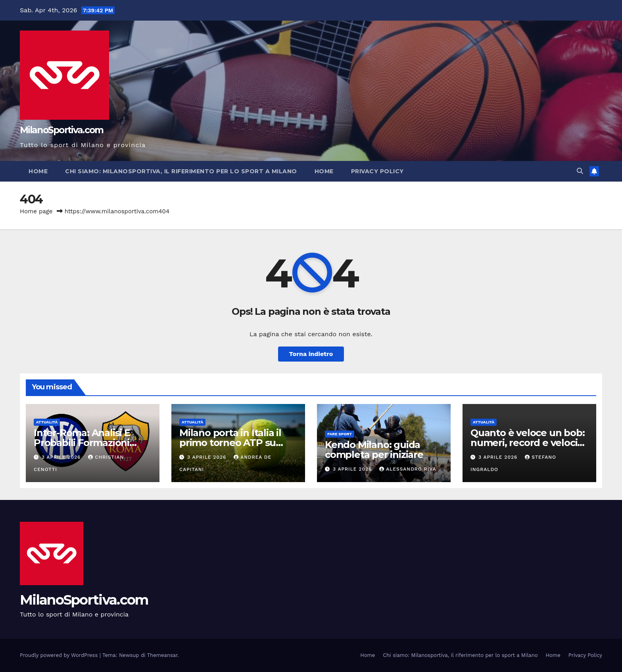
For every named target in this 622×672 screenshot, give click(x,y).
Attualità (47, 422)
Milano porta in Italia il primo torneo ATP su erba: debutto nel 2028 (233, 443)
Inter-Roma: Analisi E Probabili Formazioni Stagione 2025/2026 (82, 443)
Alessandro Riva (408, 469)
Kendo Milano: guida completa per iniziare (374, 450)
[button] (580, 171)
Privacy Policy (377, 171)
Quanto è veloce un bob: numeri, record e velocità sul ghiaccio (529, 443)
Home (38, 171)
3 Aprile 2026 (62, 457)
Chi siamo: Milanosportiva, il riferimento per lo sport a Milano (181, 171)
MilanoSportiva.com (61, 130)
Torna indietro (311, 354)
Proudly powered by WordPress (60, 655)
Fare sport (340, 434)
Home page (36, 211)
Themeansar (162, 655)
